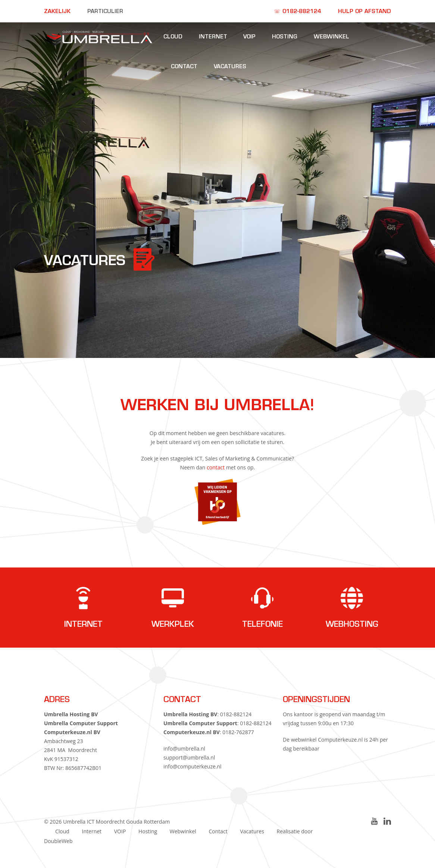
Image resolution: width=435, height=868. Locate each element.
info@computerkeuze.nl (193, 766)
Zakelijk (57, 12)
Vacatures (230, 67)
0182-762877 (238, 732)
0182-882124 (236, 714)
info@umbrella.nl (184, 749)
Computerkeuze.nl (340, 740)
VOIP (249, 37)
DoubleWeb (58, 841)
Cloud (173, 37)
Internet (213, 37)
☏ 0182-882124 (298, 12)
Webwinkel (331, 37)
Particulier (105, 12)
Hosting (285, 37)
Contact (184, 67)
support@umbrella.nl (189, 757)
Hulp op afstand (364, 12)
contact (216, 467)
